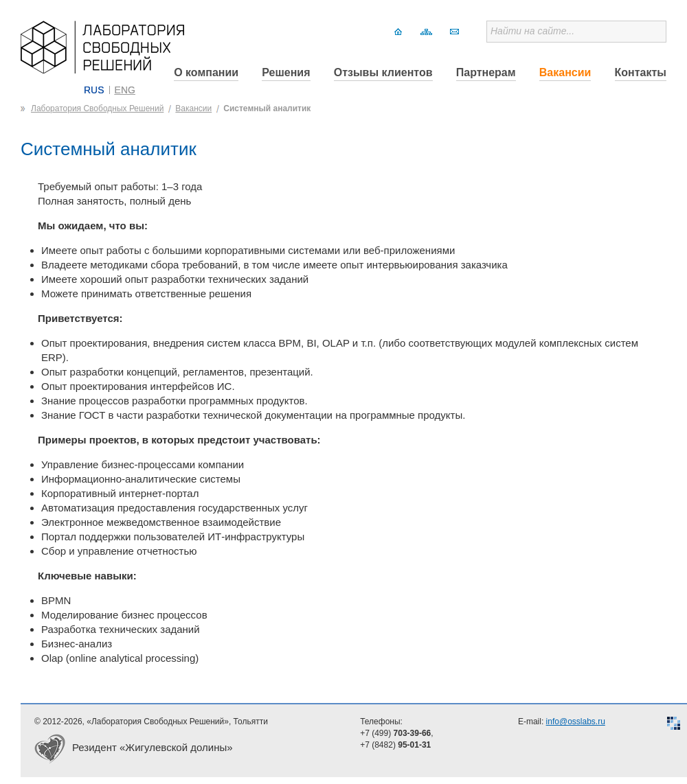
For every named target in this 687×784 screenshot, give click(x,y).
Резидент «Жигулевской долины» (153, 747)
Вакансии (565, 72)
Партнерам (486, 72)
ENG (125, 90)
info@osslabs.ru (576, 722)
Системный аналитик (267, 108)
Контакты (641, 72)
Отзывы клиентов (383, 72)
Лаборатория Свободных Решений (97, 108)
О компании (206, 72)
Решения (286, 72)
